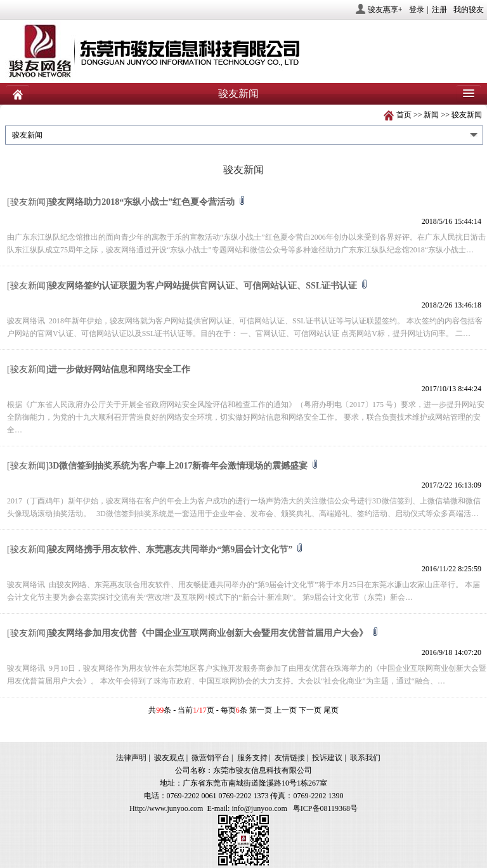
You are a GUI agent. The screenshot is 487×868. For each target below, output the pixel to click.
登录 (417, 10)
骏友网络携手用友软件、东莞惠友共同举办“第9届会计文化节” (176, 549)
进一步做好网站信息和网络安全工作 (119, 369)
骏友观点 (169, 758)
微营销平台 (211, 758)
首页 (404, 115)
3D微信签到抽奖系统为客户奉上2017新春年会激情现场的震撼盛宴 (184, 466)
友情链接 (290, 758)
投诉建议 (327, 758)
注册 (439, 10)
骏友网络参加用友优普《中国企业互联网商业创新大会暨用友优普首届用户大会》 (214, 633)
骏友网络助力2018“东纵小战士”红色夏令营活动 (147, 202)
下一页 (310, 710)
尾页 (331, 710)
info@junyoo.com (259, 808)
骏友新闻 (467, 115)
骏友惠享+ (385, 10)
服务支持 (252, 758)
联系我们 (365, 758)
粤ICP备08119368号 (325, 808)
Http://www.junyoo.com (166, 808)
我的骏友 (469, 10)
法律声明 (131, 758)
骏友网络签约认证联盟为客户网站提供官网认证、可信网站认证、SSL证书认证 (208, 286)
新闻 (431, 115)
